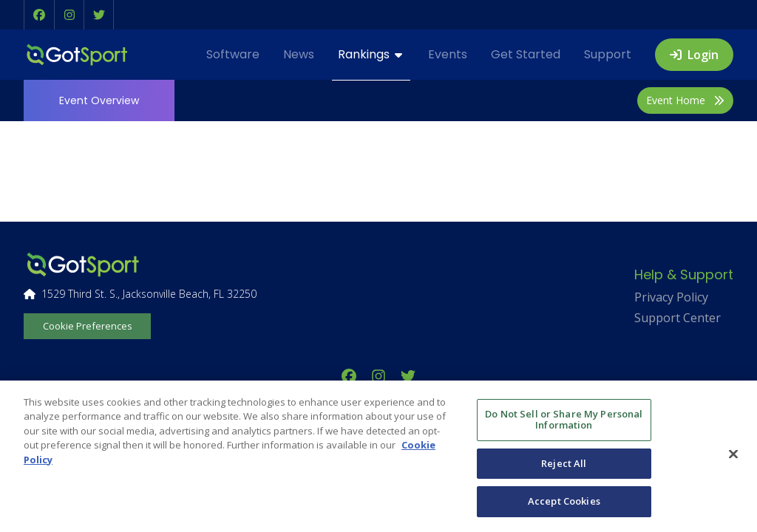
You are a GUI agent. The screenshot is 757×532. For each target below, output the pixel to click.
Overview (99, 100)
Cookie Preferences (88, 326)
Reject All (564, 463)
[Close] (733, 454)
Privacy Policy (671, 297)
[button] (39, 15)
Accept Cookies (564, 501)
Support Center (678, 318)
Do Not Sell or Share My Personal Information (564, 420)
